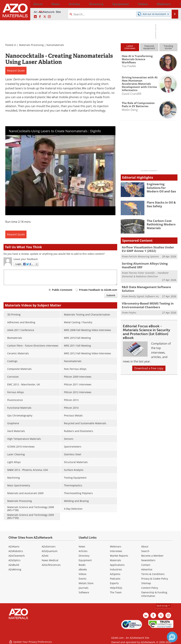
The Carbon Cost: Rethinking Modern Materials (160, 224)
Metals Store (86, 583)
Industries (116, 569)
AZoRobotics (16, 551)
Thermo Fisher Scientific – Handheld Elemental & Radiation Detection (145, 273)
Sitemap (146, 583)
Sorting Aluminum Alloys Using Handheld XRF (149, 264)
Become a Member (152, 556)
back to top (164, 606)
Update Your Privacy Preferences (30, 639)
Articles (83, 551)
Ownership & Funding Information (154, 594)
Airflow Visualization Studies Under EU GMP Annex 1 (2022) (147, 249)
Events (83, 579)
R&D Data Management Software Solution (144, 287)
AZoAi (45, 556)
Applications (117, 565)
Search (145, 551)
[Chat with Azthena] (172, 637)
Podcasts (115, 579)
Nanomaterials (55, 45)
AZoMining (15, 569)
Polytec (132, 309)
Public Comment (62, 290)
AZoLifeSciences (51, 565)
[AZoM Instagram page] (49, 17)
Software (84, 592)
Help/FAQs (116, 588)
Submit (111, 295)
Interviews (116, 551)
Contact (146, 565)
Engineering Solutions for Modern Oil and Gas (161, 187)
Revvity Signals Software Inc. (144, 294)
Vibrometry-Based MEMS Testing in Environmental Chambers (145, 302)
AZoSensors (49, 546)
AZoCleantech (17, 556)
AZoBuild (14, 565)
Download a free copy (149, 365)
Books (82, 565)
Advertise (147, 569)
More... (173, 4)
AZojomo (115, 574)
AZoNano (14, 546)
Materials (116, 560)
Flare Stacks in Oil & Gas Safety (160, 204)
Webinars (116, 546)
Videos (83, 574)
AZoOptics (14, 560)
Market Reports (119, 556)
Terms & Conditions (153, 574)
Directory (81, 4)
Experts (114, 583)
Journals (84, 588)
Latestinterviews (130, 47)
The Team (116, 592)
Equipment (85, 560)
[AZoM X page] (45, 17)
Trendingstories (168, 47)
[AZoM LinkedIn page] (35, 17)
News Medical (50, 560)
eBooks (83, 569)
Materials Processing (31, 45)
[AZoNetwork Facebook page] (40, 17)
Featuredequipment (149, 47)
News (82, 546)
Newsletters (148, 560)
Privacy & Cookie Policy (155, 579)
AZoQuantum (50, 551)
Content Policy (150, 588)
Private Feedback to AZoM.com (98, 290)
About (145, 546)
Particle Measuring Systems (144, 256)
